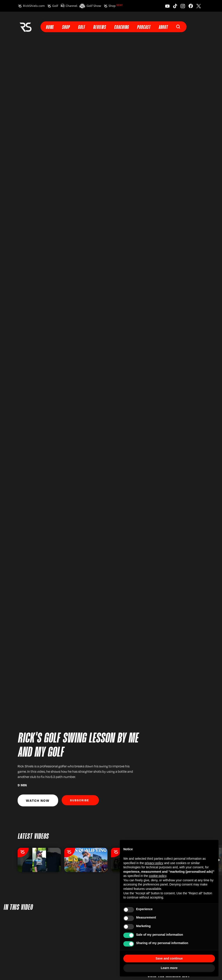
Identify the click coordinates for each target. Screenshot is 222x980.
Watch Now (38, 800)
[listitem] (39, 860)
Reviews (100, 27)
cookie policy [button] (158, 876)
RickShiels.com (34, 6)
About (163, 27)
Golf (55, 6)
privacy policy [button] (154, 863)
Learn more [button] (169, 968)
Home (50, 27)
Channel (71, 6)
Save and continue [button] (169, 958)
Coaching (121, 27)
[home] (26, 27)
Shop (116, 6)
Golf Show (94, 6)
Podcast (144, 27)
